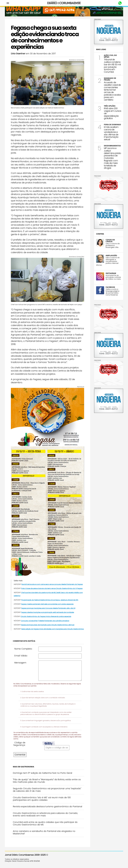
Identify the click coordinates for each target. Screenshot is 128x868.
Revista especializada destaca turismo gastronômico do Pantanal (47, 806)
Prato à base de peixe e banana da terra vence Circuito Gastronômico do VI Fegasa (52, 588)
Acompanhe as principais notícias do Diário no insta (113, 277)
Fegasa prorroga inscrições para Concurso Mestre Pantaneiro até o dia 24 (48, 608)
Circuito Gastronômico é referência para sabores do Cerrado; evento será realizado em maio (45, 814)
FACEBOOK (110, 287)
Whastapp (120, 3)
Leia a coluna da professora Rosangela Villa (113, 245)
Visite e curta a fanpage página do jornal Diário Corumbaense (112, 292)
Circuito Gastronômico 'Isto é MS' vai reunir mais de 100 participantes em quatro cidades (42, 799)
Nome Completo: (23, 649)
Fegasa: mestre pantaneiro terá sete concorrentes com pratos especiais (47, 604)
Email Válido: (21, 656)
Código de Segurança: (19, 744)
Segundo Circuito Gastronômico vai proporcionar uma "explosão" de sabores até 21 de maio (47, 790)
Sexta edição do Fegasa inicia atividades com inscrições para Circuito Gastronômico (53, 629)
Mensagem (20, 663)
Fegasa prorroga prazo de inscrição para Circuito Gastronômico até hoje (47, 625)
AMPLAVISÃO (111, 255)
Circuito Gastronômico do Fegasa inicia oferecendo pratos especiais (46, 616)
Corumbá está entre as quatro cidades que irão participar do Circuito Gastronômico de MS (45, 823)
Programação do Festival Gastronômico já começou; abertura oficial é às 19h (50, 600)
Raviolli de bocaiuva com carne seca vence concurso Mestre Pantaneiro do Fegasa (52, 584)
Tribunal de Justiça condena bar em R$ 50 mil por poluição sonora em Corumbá (112, 66)
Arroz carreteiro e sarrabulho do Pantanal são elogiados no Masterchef (44, 832)
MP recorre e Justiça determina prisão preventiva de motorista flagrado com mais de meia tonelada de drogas (112, 158)
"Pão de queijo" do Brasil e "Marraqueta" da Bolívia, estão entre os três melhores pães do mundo (47, 781)
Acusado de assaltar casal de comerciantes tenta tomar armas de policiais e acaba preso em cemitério (112, 91)
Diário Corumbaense (64, 3)
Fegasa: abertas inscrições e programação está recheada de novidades (48, 612)
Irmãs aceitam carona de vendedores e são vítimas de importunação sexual (111, 133)
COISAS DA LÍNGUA (110, 241)
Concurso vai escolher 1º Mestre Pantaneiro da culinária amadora (45, 621)
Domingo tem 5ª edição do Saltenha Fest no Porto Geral (42, 773)
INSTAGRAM (111, 273)
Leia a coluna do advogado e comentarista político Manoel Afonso (108, 261)
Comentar (20, 755)
